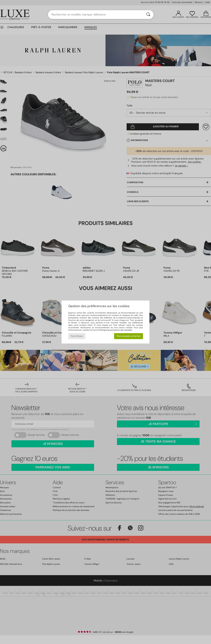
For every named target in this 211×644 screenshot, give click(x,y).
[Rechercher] (148, 15)
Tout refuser (77, 336)
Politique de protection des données (115, 330)
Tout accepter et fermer (128, 336)
